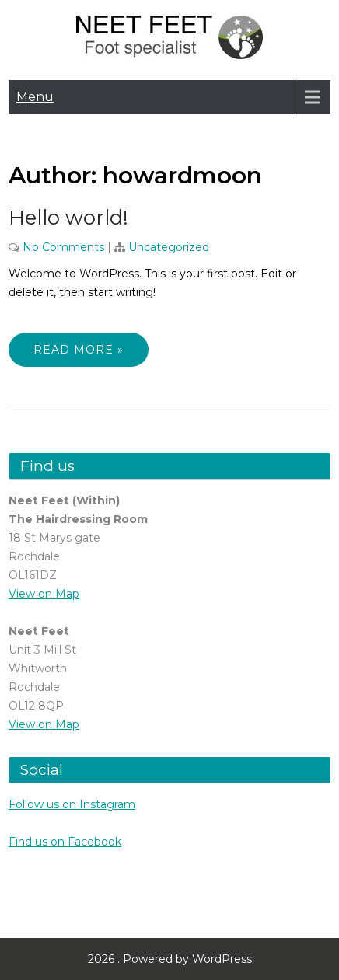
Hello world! (68, 218)
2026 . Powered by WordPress (170, 959)
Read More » (79, 350)
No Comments (63, 247)
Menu (35, 97)
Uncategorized (169, 247)
